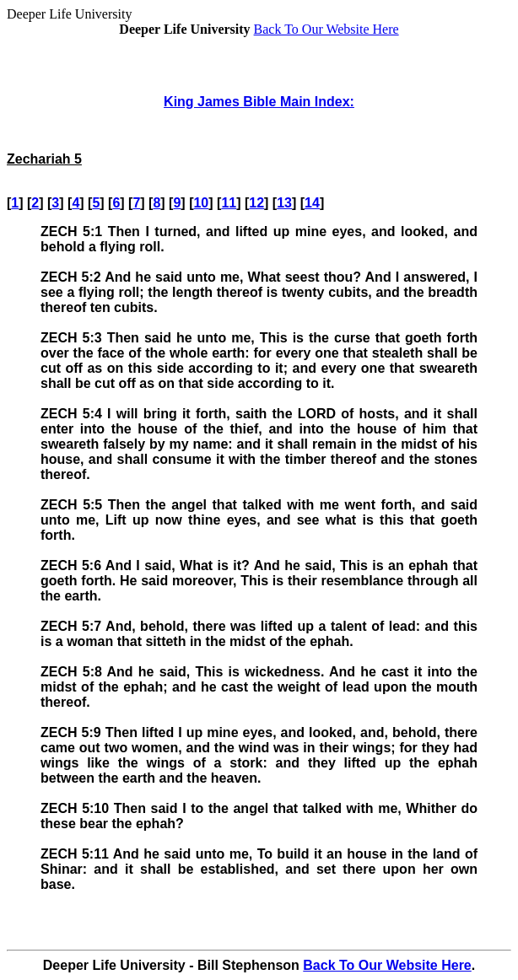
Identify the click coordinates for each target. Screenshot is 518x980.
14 (312, 203)
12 (256, 203)
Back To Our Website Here (326, 29)
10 (201, 203)
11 (229, 203)
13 (284, 203)
